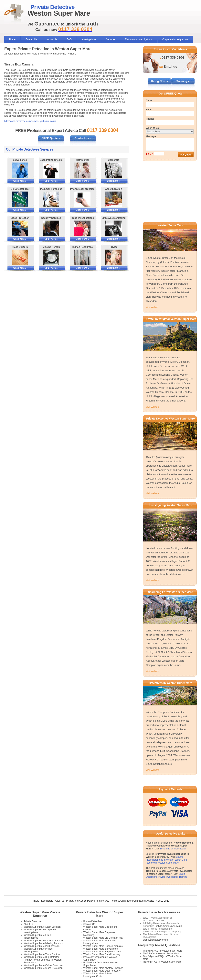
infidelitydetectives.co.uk (169, 926)
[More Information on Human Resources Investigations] (82, 257)
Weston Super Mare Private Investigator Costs (98, 975)
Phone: (150, 119)
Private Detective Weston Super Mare (100, 914)
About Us (52, 39)
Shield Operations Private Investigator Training (167, 875)
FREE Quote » (51, 138)
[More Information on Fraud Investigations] (82, 228)
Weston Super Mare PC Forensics (42, 946)
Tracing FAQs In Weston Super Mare (162, 962)
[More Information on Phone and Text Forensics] (82, 199)
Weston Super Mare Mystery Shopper (103, 968)
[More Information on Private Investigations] (114, 257)
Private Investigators (42, 901)
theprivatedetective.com (155, 940)
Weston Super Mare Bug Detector (41, 957)
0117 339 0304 (173, 58)
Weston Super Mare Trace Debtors (42, 954)
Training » (183, 81)
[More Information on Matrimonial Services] (82, 170)
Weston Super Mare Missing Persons (43, 943)
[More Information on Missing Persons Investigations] (51, 257)
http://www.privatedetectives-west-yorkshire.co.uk (30, 121)
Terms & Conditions (121, 901)
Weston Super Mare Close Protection (43, 968)
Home (12, 39)
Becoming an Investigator (173, 849)
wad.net (160, 921)
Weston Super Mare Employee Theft (102, 952)
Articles (150, 901)
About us (60, 901)
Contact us (139, 901)
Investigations (89, 39)
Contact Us (31, 39)
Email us (170, 67)
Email (149, 110)
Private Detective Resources (159, 912)
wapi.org (176, 932)
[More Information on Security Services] (51, 228)
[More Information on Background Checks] (51, 170)
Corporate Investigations (175, 39)
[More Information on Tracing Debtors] (20, 257)
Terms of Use (102, 901)
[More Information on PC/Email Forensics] (51, 199)
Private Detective (33, 921)
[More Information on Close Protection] (20, 228)
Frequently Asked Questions (159, 945)
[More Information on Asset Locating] (114, 199)
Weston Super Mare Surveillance (101, 949)
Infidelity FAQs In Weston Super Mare (163, 951)
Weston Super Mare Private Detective (40, 914)
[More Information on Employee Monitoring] (114, 228)
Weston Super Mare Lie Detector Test (43, 941)
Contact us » (83, 138)
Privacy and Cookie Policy (80, 901)
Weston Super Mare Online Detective (43, 965)
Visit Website (153, 307)
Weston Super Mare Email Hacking (102, 954)
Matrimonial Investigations (139, 39)
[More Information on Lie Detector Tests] (20, 199)
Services (111, 39)
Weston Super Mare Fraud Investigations (38, 936)
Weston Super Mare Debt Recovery (102, 971)
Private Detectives (93, 921)
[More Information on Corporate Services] (114, 170)
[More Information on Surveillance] (20, 170)
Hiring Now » (159, 81)
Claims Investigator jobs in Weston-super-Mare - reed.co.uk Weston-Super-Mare (167, 860)
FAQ (69, 39)
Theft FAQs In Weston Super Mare (161, 954)
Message (151, 136)
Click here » (20, 181)
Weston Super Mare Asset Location (42, 927)
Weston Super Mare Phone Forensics (103, 946)
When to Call (153, 128)
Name (149, 100)
